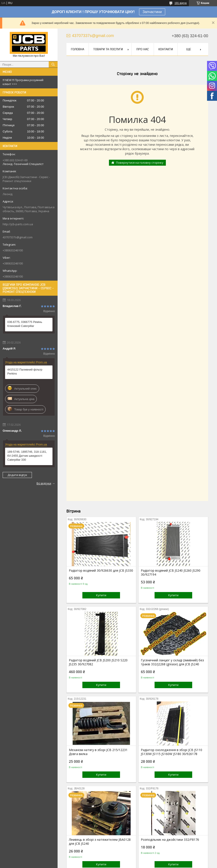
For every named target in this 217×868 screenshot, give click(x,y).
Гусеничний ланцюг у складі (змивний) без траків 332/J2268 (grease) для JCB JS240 (172, 662)
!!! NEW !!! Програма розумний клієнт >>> (23, 82)
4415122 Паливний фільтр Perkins (25, 372)
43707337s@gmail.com (18, 237)
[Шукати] (53, 64)
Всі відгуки (44, 483)
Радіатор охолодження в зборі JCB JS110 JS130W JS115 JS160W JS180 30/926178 (171, 752)
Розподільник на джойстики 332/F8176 (170, 840)
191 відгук (181, 3)
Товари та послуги (108, 49)
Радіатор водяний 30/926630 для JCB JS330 (101, 571)
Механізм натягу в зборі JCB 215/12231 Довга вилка (98, 752)
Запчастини (152, 12)
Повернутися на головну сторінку (140, 163)
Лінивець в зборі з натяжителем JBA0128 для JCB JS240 (100, 842)
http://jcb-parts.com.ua (18, 224)
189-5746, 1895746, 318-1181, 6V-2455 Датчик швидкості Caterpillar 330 (27, 456)
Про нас (143, 49)
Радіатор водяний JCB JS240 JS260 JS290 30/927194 (171, 573)
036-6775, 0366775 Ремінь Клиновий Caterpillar (25, 324)
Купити (101, 595)
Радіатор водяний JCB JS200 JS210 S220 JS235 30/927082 (98, 662)
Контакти (166, 49)
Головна (77, 49)
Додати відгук (17, 475)
